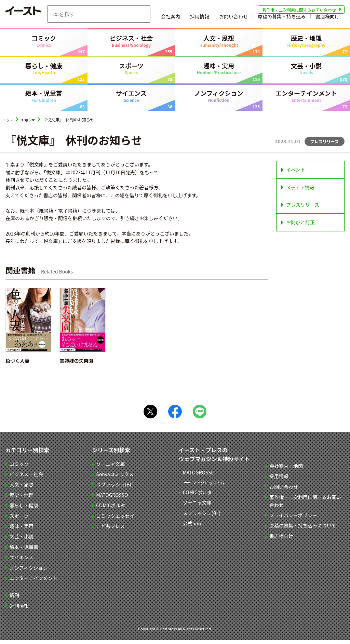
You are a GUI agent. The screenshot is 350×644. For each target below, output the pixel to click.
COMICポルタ (111, 509)
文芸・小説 (306, 72)
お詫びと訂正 (300, 226)
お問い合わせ (267, 19)
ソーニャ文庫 (110, 468)
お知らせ (31, 124)
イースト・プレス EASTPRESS (40, 14)
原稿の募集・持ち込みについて (303, 529)
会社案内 (204, 19)
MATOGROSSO (112, 499)
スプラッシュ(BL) (115, 488)
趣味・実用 (219, 72)
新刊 (14, 599)
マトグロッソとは (209, 486)
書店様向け (327, 24)
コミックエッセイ (115, 520)
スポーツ (131, 72)
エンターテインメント (306, 100)
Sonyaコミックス (115, 478)
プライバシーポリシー (293, 519)
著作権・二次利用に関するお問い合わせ (299, 10)
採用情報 (233, 19)
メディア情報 (300, 191)
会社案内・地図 (286, 470)
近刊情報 (19, 609)
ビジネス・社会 (131, 44)
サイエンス (131, 100)
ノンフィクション (219, 100)
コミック (44, 44)
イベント (296, 174)
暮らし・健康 (44, 72)
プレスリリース (303, 209)
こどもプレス (110, 530)
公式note (193, 527)
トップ (9, 124)
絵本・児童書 (44, 100)
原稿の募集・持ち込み (315, 19)
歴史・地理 (306, 44)
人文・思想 (219, 44)
